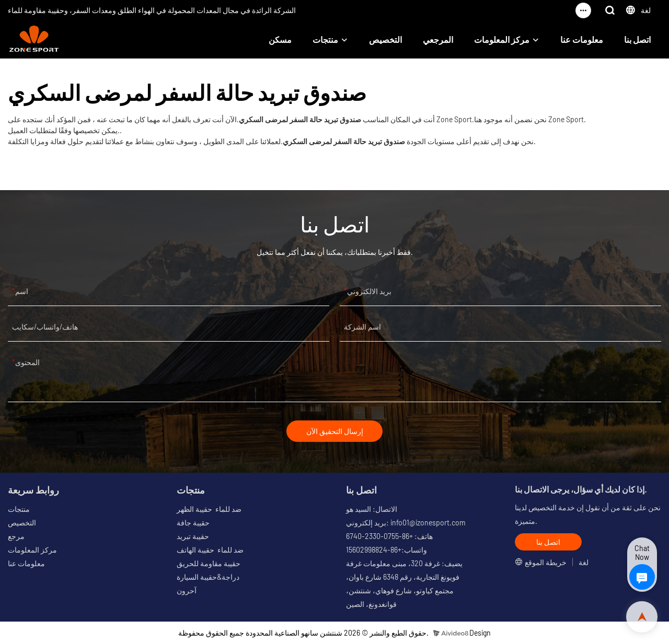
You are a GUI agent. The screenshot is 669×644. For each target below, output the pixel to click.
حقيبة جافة (193, 523)
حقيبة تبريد (193, 537)
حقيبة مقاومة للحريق (209, 564)
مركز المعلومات (502, 39)
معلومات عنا (582, 39)
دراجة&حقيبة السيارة (208, 577)
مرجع (16, 537)
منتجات (325, 39)
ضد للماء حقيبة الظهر (209, 510)
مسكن (280, 39)
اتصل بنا (637, 39)
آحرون (187, 591)
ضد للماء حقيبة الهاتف (210, 550)
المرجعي (438, 39)
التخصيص (385, 39)
